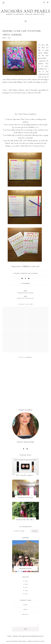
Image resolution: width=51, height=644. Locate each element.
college (16, 273)
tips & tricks (33, 273)
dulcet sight (40, 641)
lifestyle (24, 273)
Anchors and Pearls (25, 11)
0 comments (26, 284)
